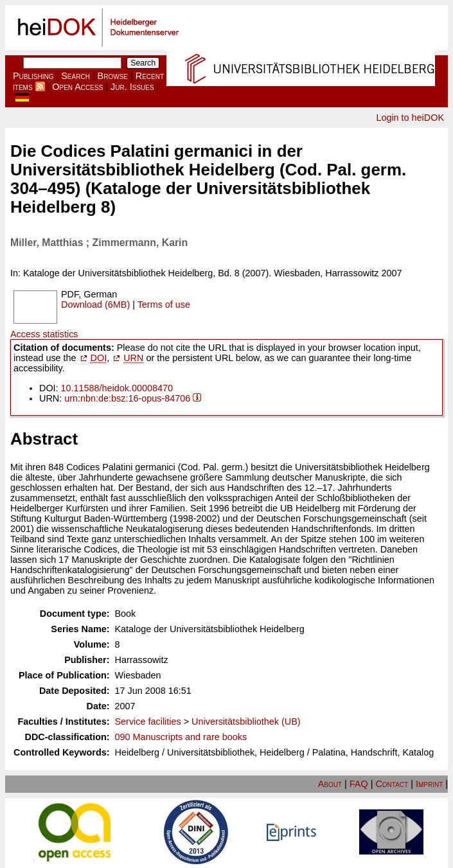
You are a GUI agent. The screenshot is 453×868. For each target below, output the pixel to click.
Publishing (33, 76)
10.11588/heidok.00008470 (117, 388)
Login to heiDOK (410, 118)
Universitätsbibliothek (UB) (246, 722)
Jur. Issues (132, 87)
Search (75, 76)
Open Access (77, 87)
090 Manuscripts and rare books (181, 737)
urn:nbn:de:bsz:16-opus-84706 (127, 398)
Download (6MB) (95, 305)
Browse (113, 76)
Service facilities (148, 722)
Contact (392, 784)
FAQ (359, 784)
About (330, 784)
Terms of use (164, 305)
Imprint (429, 784)
